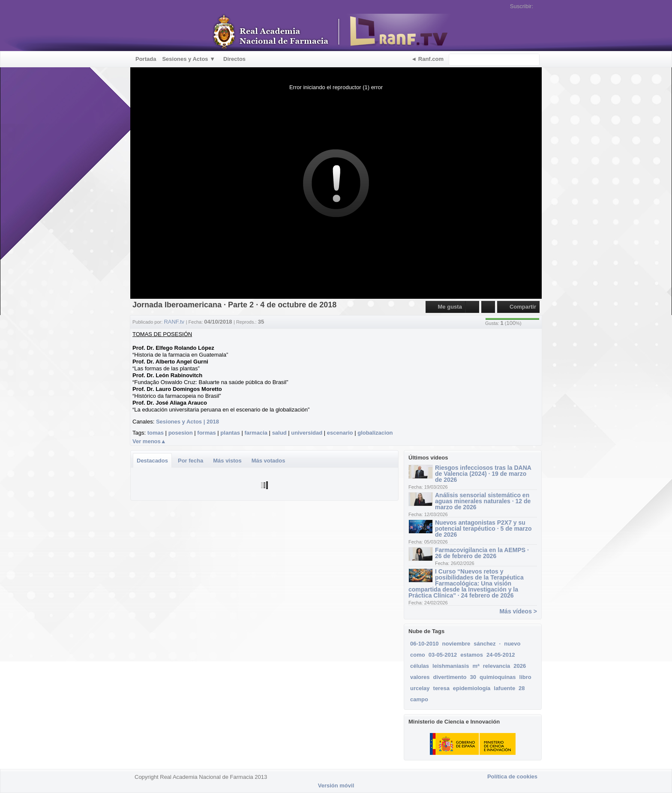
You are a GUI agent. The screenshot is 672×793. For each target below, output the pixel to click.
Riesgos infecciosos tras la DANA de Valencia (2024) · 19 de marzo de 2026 (483, 474)
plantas (230, 433)
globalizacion (375, 433)
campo (419, 699)
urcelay (420, 688)
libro (525, 677)
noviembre (456, 644)
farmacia (256, 433)
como (418, 655)
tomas (156, 433)
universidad (307, 433)
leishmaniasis (451, 666)
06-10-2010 (424, 644)
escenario (340, 433)
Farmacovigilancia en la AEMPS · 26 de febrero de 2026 (482, 553)
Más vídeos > (518, 611)
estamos (472, 655)
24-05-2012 (501, 655)
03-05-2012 (443, 655)
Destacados (152, 461)
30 (473, 677)
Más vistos (227, 461)
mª (476, 666)
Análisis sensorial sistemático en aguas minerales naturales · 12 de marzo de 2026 (483, 501)
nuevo (512, 644)
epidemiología (472, 688)
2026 (520, 666)
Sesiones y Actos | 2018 (187, 422)
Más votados (268, 461)
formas (206, 433)
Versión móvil (336, 785)
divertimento (450, 677)
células (420, 666)
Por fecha (190, 461)
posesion (181, 433)
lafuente (504, 688)
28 (522, 688)
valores (420, 677)
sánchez (484, 644)
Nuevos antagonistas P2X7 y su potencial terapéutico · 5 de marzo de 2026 (483, 529)
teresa (441, 688)
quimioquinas (498, 677)
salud (279, 433)
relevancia (497, 666)
